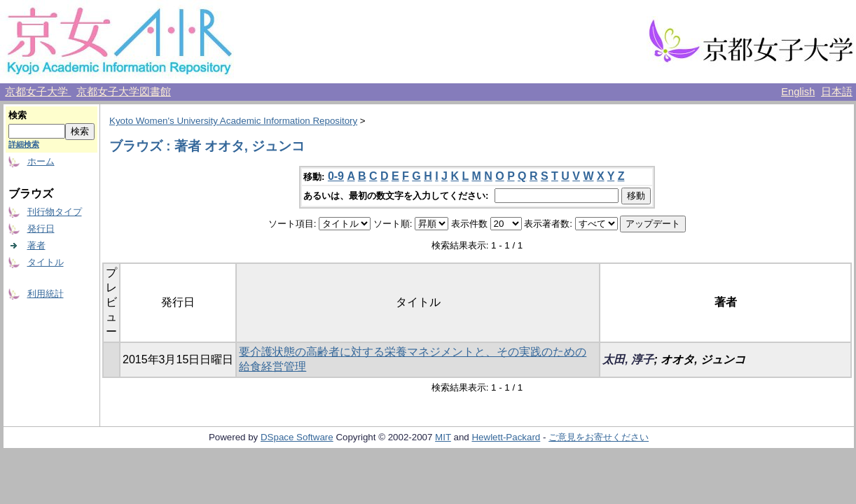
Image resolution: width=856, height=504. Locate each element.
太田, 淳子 (628, 359)
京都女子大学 (38, 92)
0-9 (336, 176)
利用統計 (46, 294)
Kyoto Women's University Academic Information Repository (233, 121)
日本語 (837, 92)
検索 (18, 115)
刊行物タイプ (55, 212)
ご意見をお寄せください (599, 437)
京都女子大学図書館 (124, 92)
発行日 (41, 229)
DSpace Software (297, 437)
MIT (443, 437)
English (798, 92)
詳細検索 (24, 144)
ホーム (41, 161)
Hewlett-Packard (506, 437)
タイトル (46, 262)
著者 (36, 245)
